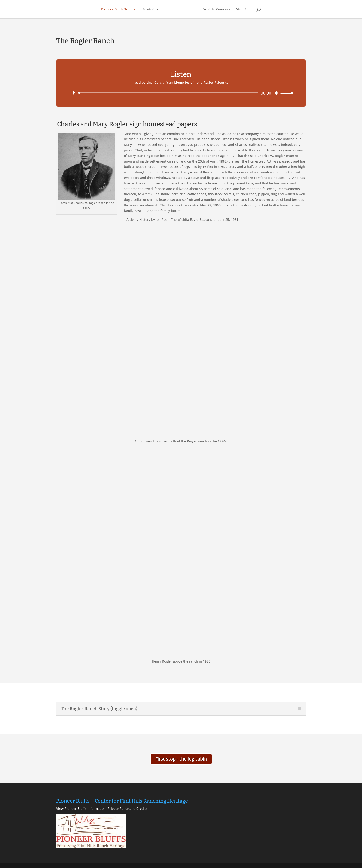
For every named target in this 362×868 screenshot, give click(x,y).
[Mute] (276, 93)
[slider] (169, 93)
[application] (181, 93)
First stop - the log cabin (181, 759)
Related (148, 9)
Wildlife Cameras (217, 9)
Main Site (243, 9)
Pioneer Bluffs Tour (117, 9)
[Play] (74, 93)
